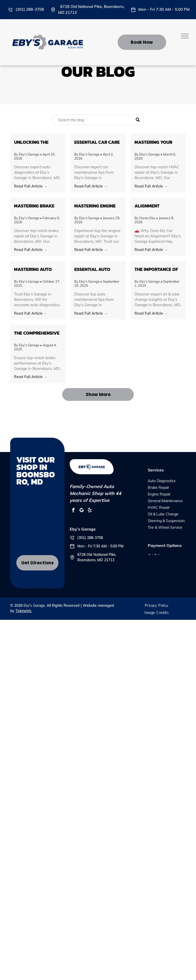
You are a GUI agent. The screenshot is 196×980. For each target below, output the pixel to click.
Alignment (147, 206)
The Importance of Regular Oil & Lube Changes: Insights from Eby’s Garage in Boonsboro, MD (157, 269)
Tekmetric (24, 611)
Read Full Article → (31, 186)
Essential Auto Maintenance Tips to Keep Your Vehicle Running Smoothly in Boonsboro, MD (95, 269)
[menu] (185, 36)
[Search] (98, 120)
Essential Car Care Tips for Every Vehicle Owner (97, 142)
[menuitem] (157, 605)
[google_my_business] (81, 511)
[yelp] (90, 511)
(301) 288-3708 (30, 9)
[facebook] (73, 511)
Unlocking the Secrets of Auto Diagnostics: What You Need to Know (36, 142)
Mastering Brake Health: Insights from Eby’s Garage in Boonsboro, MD (36, 206)
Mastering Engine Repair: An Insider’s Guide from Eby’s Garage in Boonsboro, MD (97, 206)
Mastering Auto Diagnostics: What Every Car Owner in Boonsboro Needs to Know (37, 269)
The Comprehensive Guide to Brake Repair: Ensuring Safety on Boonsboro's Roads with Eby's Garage (38, 333)
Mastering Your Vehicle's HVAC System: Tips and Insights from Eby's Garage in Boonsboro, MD (157, 142)
